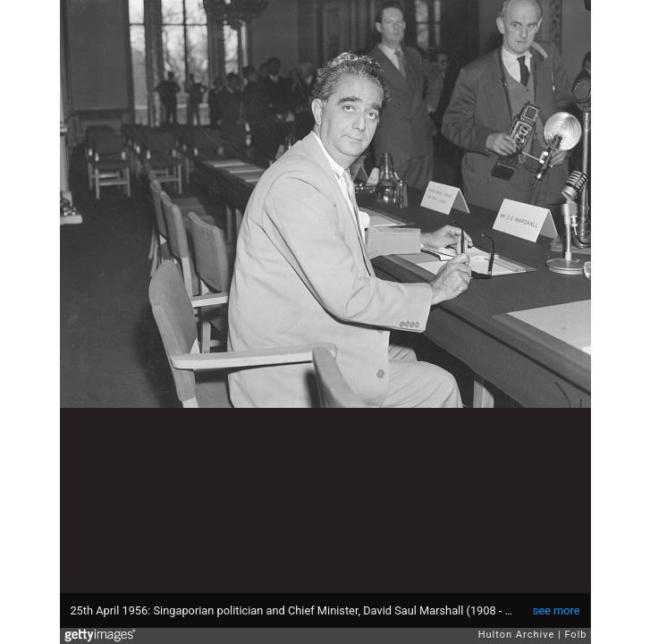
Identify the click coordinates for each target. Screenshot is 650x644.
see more (557, 610)
